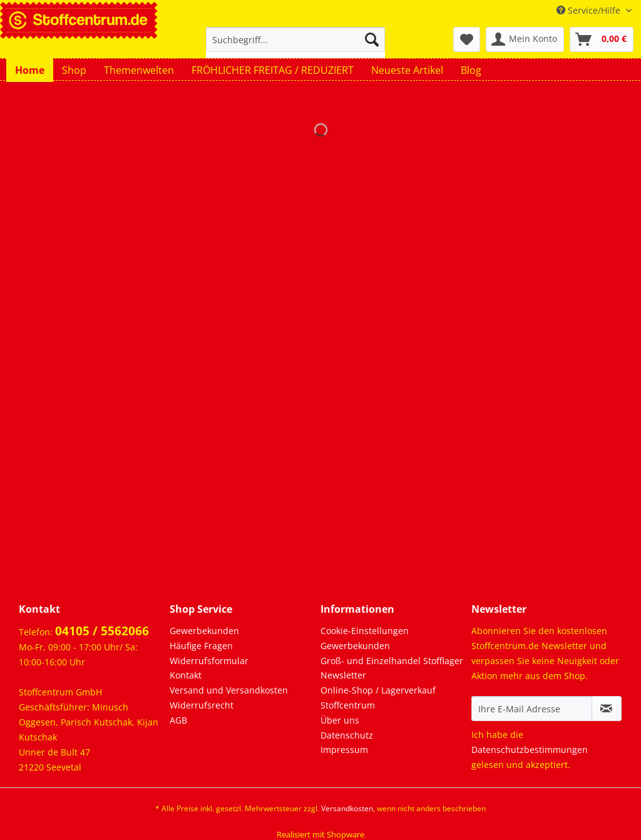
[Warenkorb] (602, 39)
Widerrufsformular (209, 661)
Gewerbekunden (204, 631)
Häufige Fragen (201, 646)
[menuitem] (296, 45)
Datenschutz (347, 735)
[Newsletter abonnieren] (607, 709)
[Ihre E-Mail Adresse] (532, 709)
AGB (178, 720)
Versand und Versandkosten (229, 690)
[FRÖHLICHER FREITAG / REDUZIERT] (273, 70)
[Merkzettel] (467, 39)
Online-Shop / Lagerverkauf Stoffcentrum (378, 698)
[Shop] (74, 70)
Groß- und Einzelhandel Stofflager (392, 661)
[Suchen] (372, 39)
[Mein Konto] (525, 39)
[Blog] (471, 70)
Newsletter (343, 675)
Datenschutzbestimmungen (530, 750)
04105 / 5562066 (102, 631)
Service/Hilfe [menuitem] (590, 10)
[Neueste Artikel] (407, 70)
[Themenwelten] (139, 70)
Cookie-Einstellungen (365, 631)
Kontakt (186, 675)
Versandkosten (347, 808)
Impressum (344, 750)
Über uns (340, 720)
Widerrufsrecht (202, 705)
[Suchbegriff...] (296, 39)
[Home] (30, 70)
